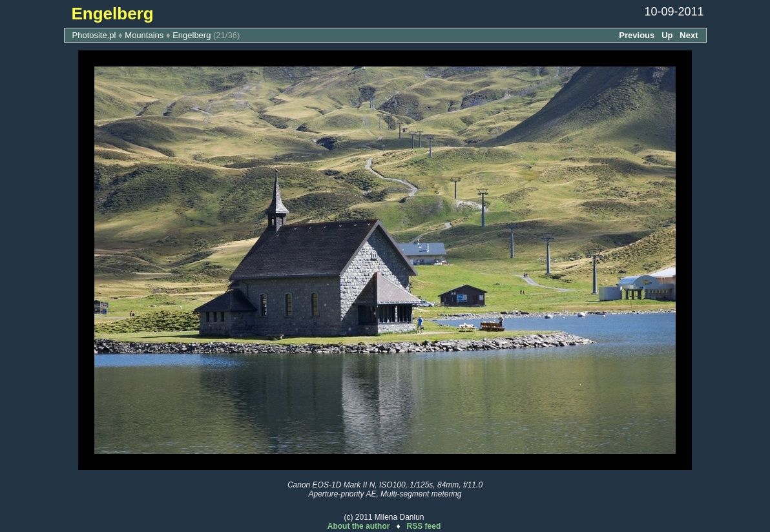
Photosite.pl (94, 35)
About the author (359, 526)
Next (689, 35)
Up (667, 35)
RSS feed (424, 526)
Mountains (144, 35)
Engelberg (192, 35)
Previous (637, 35)
